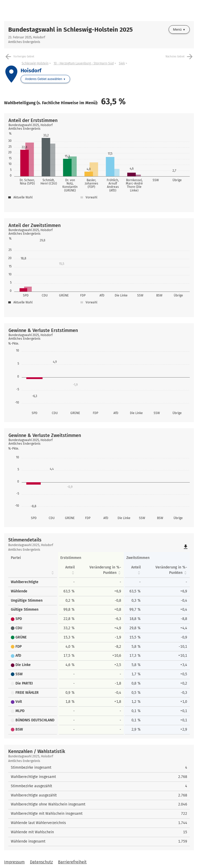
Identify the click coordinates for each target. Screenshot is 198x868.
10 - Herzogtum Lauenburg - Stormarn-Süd (84, 63)
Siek (122, 63)
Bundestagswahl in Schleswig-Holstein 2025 (71, 30)
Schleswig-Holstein (35, 63)
